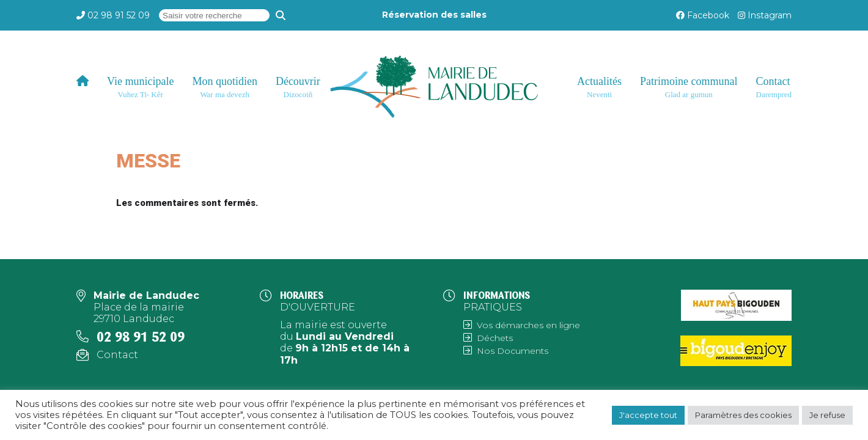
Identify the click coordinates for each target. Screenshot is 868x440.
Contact (117, 355)
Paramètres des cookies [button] (743, 415)
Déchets (495, 338)
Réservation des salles (434, 15)
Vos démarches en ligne (528, 325)
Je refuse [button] (827, 415)
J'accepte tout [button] (648, 415)
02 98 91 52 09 (119, 15)
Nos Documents (513, 351)
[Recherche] (281, 15)
